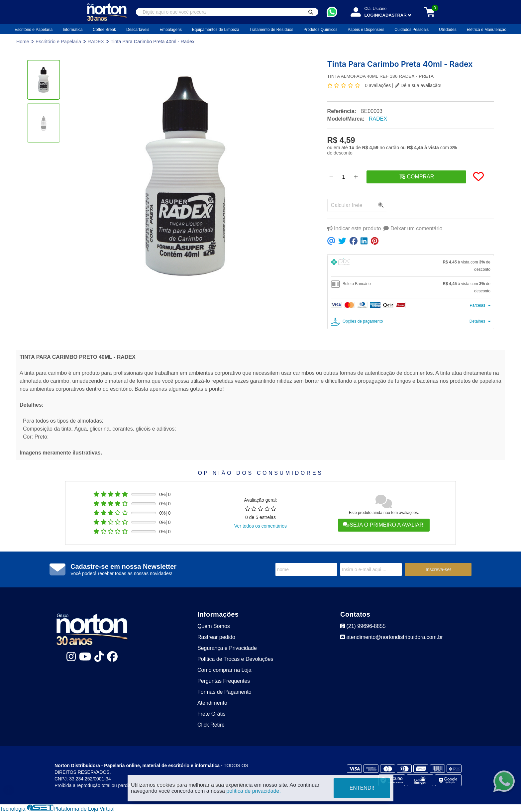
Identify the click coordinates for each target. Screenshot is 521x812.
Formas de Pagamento (224, 692)
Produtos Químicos (320, 30)
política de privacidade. (254, 791)
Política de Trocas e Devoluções (235, 659)
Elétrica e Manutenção (487, 30)
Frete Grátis (211, 714)
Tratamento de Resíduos (271, 30)
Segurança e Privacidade (227, 648)
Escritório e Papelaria (34, 30)
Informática (73, 30)
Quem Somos (214, 626)
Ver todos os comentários (260, 526)
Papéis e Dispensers (366, 30)
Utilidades (448, 30)
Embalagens (171, 30)
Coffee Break (104, 30)
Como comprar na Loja (224, 670)
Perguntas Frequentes (224, 681)
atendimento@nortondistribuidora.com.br (392, 637)
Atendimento (212, 703)
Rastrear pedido (216, 637)
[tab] (411, 266)
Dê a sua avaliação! (418, 85)
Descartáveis (138, 30)
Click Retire (211, 725)
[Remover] (331, 177)
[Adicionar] (356, 177)
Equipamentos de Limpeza (216, 30)
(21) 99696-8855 (363, 626)
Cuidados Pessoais (412, 30)
